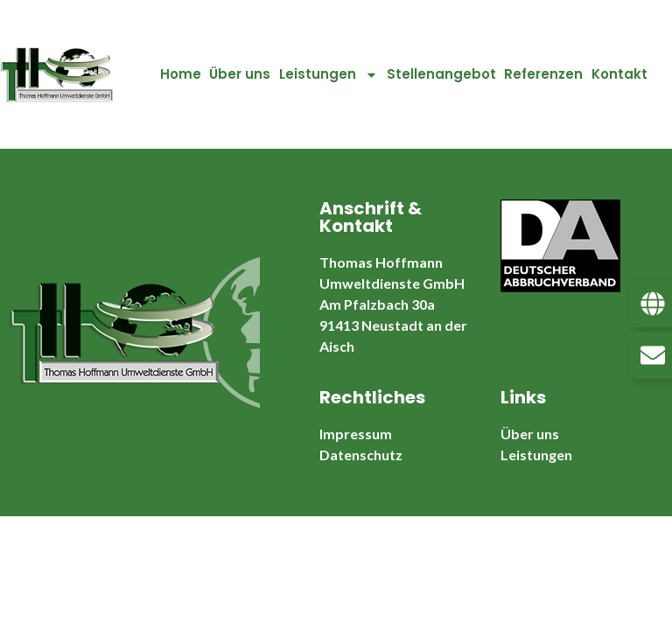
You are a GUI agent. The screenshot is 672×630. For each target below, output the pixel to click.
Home (181, 74)
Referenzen (543, 74)
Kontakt (619, 74)
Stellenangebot (441, 74)
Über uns (240, 74)
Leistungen (329, 75)
